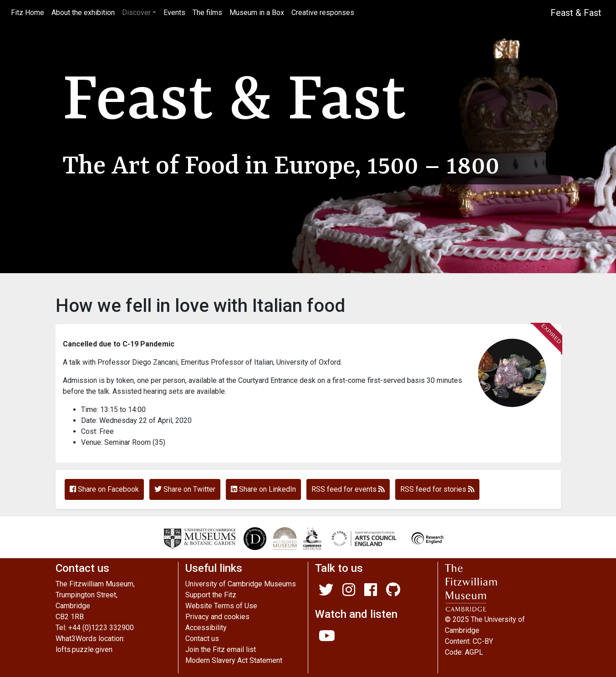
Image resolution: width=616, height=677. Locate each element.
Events (174, 13)
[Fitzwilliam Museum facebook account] (371, 593)
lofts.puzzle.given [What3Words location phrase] (84, 649)
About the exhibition (83, 13)
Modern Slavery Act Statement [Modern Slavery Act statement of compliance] (234, 660)
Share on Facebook (104, 489)
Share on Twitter (185, 489)
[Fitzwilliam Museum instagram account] (349, 593)
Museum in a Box (257, 13)
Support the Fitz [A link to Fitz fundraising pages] (211, 595)
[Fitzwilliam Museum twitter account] (326, 593)
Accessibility (206, 628)
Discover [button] (136, 13)
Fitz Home (29, 12)
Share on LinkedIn (263, 489)
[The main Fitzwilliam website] (503, 588)
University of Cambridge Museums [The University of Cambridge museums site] (241, 584)
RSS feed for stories (437, 489)
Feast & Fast (576, 13)
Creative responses (323, 13)
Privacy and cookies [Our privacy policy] (217, 617)
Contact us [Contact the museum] (202, 639)
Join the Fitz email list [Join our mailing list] (221, 649)
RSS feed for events (348, 489)
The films (207, 13)
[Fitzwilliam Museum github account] (393, 593)
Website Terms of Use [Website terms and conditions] (221, 606)
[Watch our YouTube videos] (327, 639)
